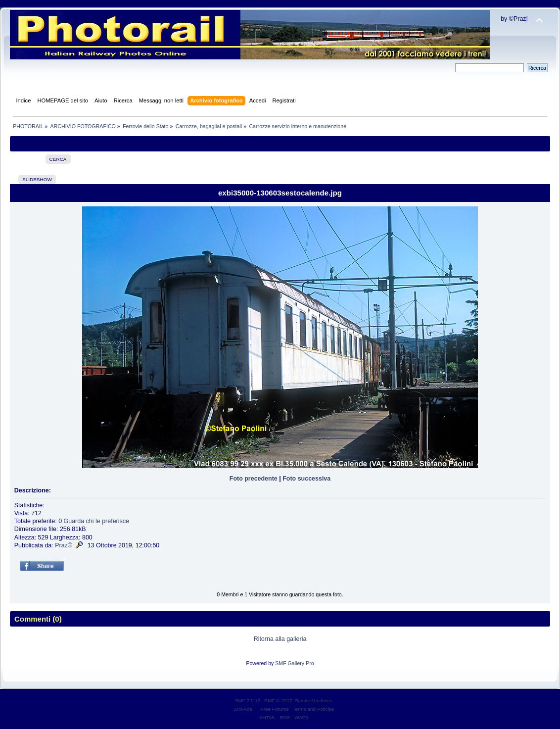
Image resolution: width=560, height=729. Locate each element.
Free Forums (275, 709)
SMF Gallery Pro (294, 663)
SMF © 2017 (279, 701)
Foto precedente (254, 479)
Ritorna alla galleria (280, 639)
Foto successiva (306, 479)
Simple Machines (314, 701)
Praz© (64, 545)
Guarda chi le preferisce (96, 521)
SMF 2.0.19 (248, 701)
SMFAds (243, 709)
